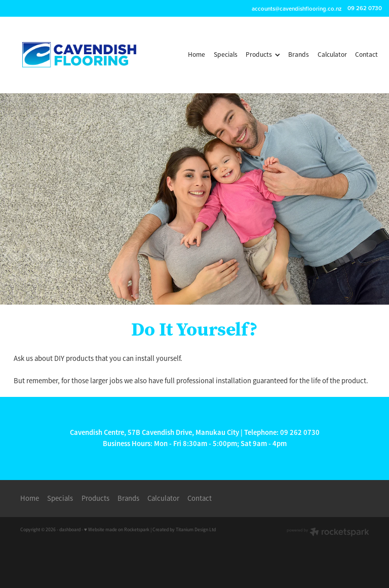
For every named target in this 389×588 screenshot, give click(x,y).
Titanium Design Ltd (196, 530)
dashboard (70, 530)
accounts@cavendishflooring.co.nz (297, 8)
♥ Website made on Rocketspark (117, 530)
